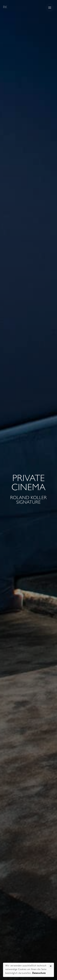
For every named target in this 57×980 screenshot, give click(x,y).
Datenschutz (39, 973)
